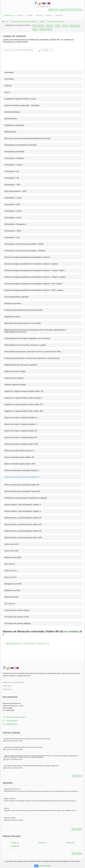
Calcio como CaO (11, 551)
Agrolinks (59, 15)
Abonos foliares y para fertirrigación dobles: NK (23, 524)
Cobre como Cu (11, 571)
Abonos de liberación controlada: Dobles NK (22, 485)
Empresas (50, 26)
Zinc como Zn (10, 604)
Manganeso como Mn (13, 584)
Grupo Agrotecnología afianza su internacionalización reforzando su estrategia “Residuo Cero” (31, 766)
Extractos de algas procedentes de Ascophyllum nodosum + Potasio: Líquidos (35, 277)
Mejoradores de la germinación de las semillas (23, 323)
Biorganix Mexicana (10, 799)
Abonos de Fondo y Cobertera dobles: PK (21, 437)
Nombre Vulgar (75, 26)
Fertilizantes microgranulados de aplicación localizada (26, 498)
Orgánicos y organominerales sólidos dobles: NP (24, 404)
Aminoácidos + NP (12, 171)
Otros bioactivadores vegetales (17, 297)
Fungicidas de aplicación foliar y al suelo (20, 99)
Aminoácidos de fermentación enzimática (21, 145)
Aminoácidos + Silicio (13, 231)
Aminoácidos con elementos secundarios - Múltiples (25, 251)
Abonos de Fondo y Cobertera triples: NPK (21, 444)
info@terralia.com (10, 724)
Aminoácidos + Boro (12, 204)
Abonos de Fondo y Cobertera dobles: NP (21, 431)
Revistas (49, 15)
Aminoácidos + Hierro (13, 218)
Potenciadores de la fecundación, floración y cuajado (25, 345)
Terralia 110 (42, 843)
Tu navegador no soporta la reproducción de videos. (19, 61)
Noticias (39, 15)
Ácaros (7, 92)
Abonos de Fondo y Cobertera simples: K (21, 424)
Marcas (58, 26)
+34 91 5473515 (10, 721)
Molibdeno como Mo (12, 590)
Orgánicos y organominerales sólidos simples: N (23, 398)
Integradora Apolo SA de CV (12, 789)
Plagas (35, 29)
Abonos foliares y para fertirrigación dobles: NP (23, 518)
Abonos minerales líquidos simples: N (19, 451)
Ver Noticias (77, 776)
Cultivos (65, 26)
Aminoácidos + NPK (12, 185)
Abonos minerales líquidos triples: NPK (20, 464)
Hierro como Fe (11, 577)
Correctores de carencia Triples (17, 617)
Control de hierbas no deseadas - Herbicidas (22, 105)
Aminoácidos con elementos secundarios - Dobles (24, 244)
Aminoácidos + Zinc (12, 237)
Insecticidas (9, 72)
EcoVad (20, 15)
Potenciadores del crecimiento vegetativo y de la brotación (27, 338)
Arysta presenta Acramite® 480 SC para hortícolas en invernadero (23, 747)
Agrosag (6, 808)
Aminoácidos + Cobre (13, 211)
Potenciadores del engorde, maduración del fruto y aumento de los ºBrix (33, 352)
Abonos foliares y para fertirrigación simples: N (23, 505)
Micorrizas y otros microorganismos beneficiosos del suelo (27, 138)
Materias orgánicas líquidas (15, 385)
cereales (42, 22)
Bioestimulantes (11, 119)
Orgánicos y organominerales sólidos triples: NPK (24, 411)
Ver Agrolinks (77, 829)
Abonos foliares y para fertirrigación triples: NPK (23, 538)
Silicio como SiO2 (11, 597)
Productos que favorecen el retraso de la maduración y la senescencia (32, 358)
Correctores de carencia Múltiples (18, 623)
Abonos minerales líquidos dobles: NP (19, 457)
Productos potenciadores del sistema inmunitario (24, 310)
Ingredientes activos (46, 29)
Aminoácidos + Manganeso (15, 224)
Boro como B (10, 564)
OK (36, 866)
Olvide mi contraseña (66, 10)
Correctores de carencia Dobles (17, 610)
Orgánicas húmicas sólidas (15, 371)
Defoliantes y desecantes (14, 125)
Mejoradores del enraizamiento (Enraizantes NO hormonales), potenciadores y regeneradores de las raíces (35, 331)
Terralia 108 (15, 846)
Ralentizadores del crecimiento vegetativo (21, 365)
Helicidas (8, 86)
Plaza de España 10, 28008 (14, 717)
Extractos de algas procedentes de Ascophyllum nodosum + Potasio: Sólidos (35, 270)
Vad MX (29, 15)
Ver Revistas (77, 854)
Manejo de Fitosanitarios (13, 682)
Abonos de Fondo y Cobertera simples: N (21, 418)
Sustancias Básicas (12, 112)
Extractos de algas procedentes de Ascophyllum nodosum (27, 257)
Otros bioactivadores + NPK (15, 191)
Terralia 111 (15, 843)
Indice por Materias (38, 26)
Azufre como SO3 (11, 544)
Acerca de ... (8, 689)
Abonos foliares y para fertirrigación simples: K (23, 511)
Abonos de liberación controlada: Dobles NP (24, 22)
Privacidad (7, 686)
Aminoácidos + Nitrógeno (14, 158)
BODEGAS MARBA (10, 818)
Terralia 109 (70, 843)
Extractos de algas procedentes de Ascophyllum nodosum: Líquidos (31, 264)
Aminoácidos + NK (12, 178)
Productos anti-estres (13, 303)
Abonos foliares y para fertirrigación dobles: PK (23, 531)
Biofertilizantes (10, 132)
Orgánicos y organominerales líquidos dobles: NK (24, 391)
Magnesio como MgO (13, 557)
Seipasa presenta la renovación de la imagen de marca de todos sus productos (27, 739)
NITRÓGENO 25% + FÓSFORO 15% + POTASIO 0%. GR (28, 644)
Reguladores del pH (12, 317)
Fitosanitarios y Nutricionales (55, 22)
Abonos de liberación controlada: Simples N (22, 470)
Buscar (47, 50)
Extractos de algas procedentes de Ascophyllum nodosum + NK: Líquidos (33, 284)
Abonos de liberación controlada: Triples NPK (22, 491)
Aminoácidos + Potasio (13, 165)
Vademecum (9, 15)
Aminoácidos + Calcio (13, 198)
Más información (45, 866)
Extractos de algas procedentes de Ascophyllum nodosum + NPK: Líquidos (34, 290)
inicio (7, 22)
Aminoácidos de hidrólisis (14, 152)
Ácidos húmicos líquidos (14, 378)
